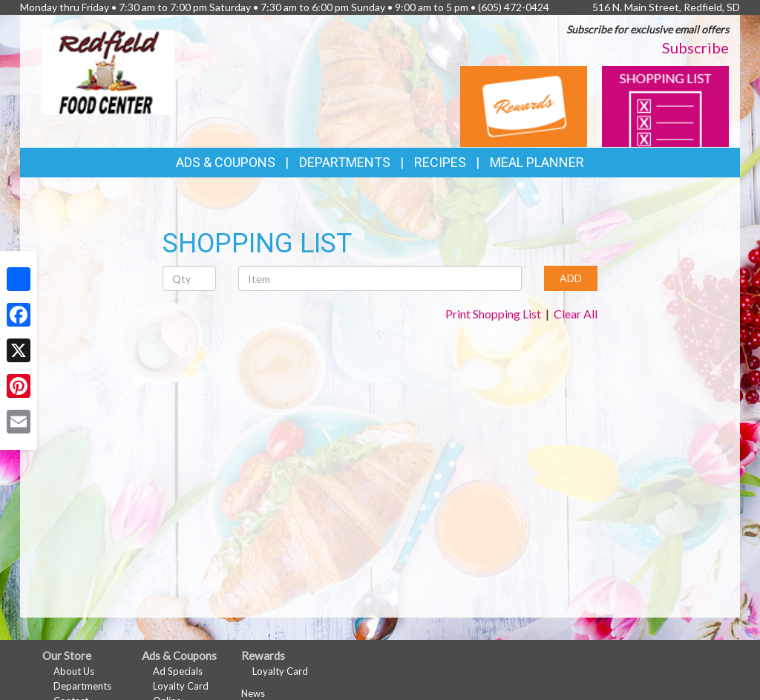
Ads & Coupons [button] (226, 162)
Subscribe (695, 48)
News (253, 693)
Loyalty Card (181, 686)
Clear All (576, 314)
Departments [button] (345, 162)
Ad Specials (178, 671)
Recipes (440, 162)
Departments (82, 686)
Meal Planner (537, 162)
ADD (571, 278)
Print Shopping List (493, 314)
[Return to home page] (108, 71)
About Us (74, 671)
